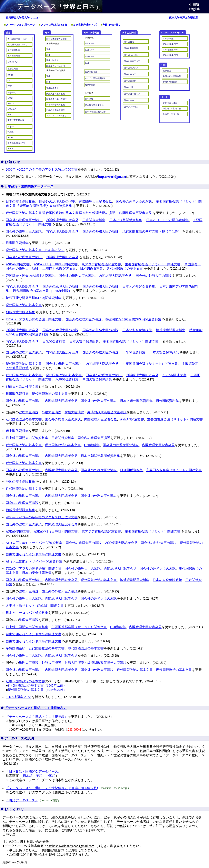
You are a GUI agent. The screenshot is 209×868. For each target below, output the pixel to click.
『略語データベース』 (22, 800)
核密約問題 (90, 85)
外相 (48, 55)
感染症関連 (13, 69)
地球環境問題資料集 (20, 312)
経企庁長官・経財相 (56, 66)
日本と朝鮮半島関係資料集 (100, 456)
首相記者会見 (52, 88)
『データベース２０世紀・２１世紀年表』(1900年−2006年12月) (52, 788)
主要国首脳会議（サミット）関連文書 (153, 264)
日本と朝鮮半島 (131, 48)
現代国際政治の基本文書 (60, 213)
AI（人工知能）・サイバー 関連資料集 (34, 543)
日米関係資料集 (94, 220)
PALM (10, 138)
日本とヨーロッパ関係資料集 (167, 220)
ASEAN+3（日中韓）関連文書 (56, 264)
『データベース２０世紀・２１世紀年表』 (36, 708)
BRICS (10, 149)
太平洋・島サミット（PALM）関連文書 (35, 606)
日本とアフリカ (131, 107)
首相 (48, 49)
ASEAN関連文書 (18, 264)
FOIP (10, 86)
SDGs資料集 (168, 39)
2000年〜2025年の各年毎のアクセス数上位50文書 (42, 169)
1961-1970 (89, 50)
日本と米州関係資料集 (126, 220)
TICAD (11, 132)
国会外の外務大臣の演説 (134, 201)
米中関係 (167, 71)
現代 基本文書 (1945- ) (17, 45)
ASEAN (11, 104)
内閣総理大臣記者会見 (96, 201)
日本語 (28, 776)
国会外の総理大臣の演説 (57, 201)
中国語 (51, 776)
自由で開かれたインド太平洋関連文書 (33, 554)
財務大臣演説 (74, 412)
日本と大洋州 (130, 81)
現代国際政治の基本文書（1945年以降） (152, 231)
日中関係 (89, 99)
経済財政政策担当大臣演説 (107, 412)
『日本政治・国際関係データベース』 (33, 771)
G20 (9, 81)
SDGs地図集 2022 (170, 44)
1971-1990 (89, 56)
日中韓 (11, 127)
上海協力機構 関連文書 (59, 269)
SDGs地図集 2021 (170, 50)
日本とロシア (130, 74)
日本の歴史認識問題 (56, 110)
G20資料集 (92, 445)
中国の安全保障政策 (172, 76)
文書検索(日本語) (170, 103)
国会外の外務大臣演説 (97, 670)
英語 (39, 776)
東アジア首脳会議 (16, 120)
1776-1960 (89, 43)
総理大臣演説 (29, 412)
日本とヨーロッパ (132, 94)
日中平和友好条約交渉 (95, 112)
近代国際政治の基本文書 (24, 213)
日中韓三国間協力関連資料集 (27, 438)
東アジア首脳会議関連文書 (101, 264)
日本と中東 (129, 100)
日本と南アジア (131, 68)
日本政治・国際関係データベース (29, 186)
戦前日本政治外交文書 (57, 39)
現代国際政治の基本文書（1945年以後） (37, 690)
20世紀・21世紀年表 (172, 109)
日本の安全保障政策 (56, 105)
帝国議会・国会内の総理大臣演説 (30, 276)
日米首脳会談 (91, 72)
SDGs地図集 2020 (170, 55)
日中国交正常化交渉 (94, 105)
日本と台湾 (129, 42)
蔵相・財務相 (52, 60)
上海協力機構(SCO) (16, 143)
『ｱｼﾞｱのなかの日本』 (57, 116)
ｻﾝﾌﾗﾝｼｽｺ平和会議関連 (95, 78)
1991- (87, 63)
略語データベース (171, 114)
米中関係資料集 (67, 379)
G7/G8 (10, 75)
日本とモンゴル (131, 55)
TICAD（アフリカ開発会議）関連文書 (34, 319)
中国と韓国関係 (170, 82)
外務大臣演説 (51, 412)
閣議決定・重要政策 (56, 94)
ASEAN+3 (12, 109)
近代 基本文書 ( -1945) (17, 39)
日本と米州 (129, 87)
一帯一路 (12, 93)
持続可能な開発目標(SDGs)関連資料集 (44, 206)
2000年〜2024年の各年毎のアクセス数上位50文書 (42, 517)
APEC (10, 98)
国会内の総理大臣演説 (94, 438)
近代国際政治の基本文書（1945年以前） (37, 685)
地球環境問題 (14, 56)
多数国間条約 (14, 50)
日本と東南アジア (132, 61)
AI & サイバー (14, 62)
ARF (9, 115)
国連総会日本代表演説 (57, 99)
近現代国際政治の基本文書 (25, 681)
